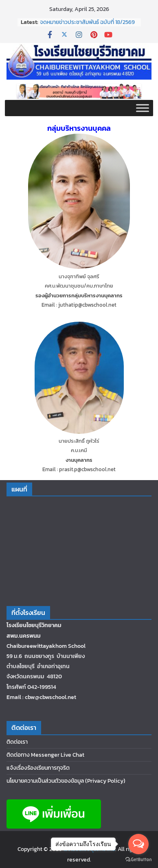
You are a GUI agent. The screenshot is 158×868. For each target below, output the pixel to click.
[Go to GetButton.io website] (138, 860)
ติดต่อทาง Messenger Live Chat (45, 755)
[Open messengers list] (138, 844)
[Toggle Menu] (143, 108)
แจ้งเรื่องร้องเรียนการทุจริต (38, 768)
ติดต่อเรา (17, 742)
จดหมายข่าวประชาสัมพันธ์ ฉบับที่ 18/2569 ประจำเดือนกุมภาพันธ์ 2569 (87, 26)
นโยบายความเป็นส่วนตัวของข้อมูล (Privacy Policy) (66, 781)
